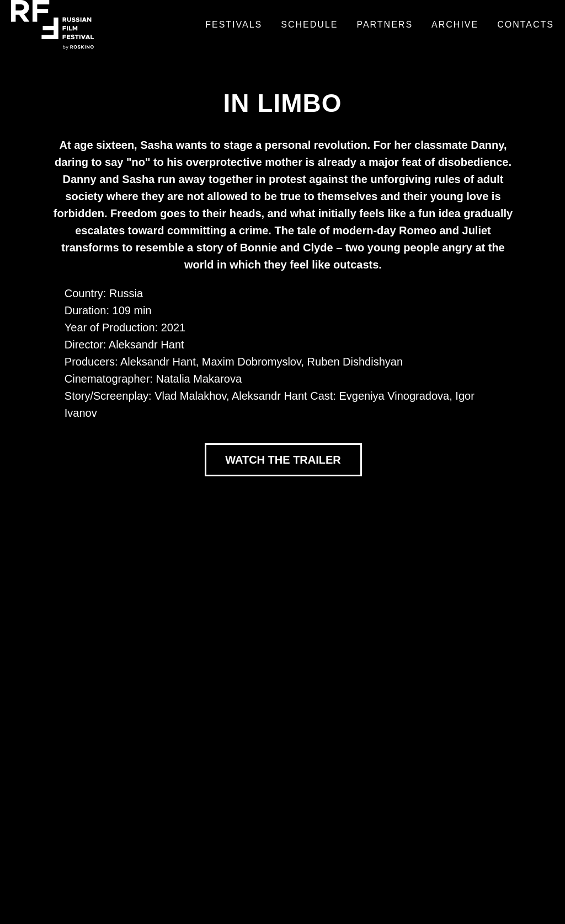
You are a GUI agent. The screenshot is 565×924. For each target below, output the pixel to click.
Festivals (234, 25)
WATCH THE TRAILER (283, 460)
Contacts (526, 25)
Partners (385, 25)
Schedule (309, 25)
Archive (455, 25)
